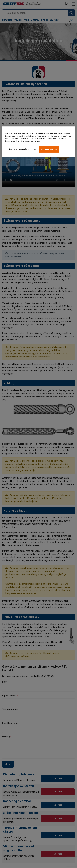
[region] (39, 142)
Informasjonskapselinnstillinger (22, 149)
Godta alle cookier (49, 149)
